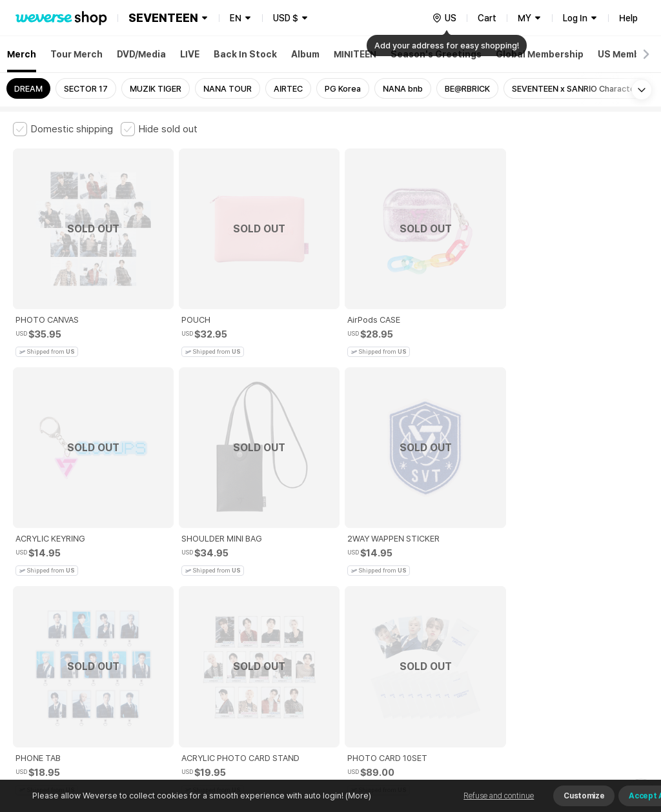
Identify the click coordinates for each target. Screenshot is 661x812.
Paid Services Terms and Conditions (171, 586)
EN (236, 18)
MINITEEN (355, 54)
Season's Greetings (436, 54)
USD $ (286, 18)
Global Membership (540, 54)
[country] (444, 18)
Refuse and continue (499, 796)
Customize (584, 796)
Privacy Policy (416, 586)
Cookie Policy (482, 586)
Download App (615, 729)
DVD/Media (141, 54)
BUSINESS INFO (231, 643)
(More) (357, 796)
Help (628, 18)
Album (305, 54)
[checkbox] (63, 129)
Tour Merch (76, 54)
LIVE (190, 54)
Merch (22, 54)
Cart (487, 18)
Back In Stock (245, 54)
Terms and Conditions (49, 586)
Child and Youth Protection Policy (314, 586)
